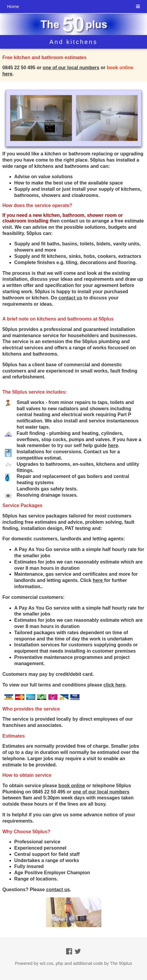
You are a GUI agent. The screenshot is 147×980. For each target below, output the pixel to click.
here (98, 580)
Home (13, 6)
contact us (70, 298)
